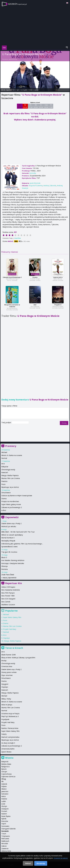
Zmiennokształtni (8, 749)
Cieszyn (4, 772)
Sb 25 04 (20, 106)
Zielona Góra (6, 851)
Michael (4, 452)
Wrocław (5, 843)
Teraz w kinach (14, 648)
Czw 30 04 (46, 106)
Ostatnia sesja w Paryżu (10, 714)
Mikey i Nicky (6, 699)
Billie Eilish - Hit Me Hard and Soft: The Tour (18, 532)
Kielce (4, 796)
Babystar (5, 467)
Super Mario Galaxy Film (12, 617)
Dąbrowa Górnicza (8, 776)
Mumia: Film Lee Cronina (11, 478)
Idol (35, 305)
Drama (35, 277)
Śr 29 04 (41, 106)
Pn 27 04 (30, 106)
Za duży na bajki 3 (8, 743)
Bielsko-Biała (6, 764)
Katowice (5, 794)
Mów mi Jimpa (7, 705)
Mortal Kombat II (8, 538)
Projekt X (58, 305)
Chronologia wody (8, 470)
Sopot (4, 824)
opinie (36, 90)
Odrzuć (28, 863)
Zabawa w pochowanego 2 (12, 277)
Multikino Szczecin (8, 605)
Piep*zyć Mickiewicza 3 (10, 716)
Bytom (4, 769)
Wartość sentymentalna (10, 737)
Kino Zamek (6, 602)
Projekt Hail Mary (10, 629)
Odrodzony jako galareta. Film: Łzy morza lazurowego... (22, 544)
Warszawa (5, 839)
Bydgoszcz (5, 766)
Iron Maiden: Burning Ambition (13, 560)
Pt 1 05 (51, 106)
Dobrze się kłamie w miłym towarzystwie (17, 496)
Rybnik (4, 819)
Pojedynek (5, 719)
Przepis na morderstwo (10, 501)
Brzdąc (4, 661)
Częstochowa (6, 774)
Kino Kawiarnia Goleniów (11, 590)
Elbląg (4, 779)
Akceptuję (41, 863)
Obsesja (4, 566)
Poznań (4, 811)
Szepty (4, 734)
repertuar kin (10, 90)
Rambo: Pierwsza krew (10, 728)
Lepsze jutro (58, 277)
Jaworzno (5, 791)
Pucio (3, 484)
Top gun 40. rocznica (9, 552)
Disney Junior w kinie (9, 672)
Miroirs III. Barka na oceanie (12, 455)
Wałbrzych (5, 841)
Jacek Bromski (13, 59)
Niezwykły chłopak (8, 541)
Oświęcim (5, 809)
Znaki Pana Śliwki (8, 575)
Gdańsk (4, 784)
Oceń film (18, 238)
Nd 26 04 (25, 106)
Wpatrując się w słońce (10, 487)
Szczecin (5, 831)
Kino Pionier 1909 (8, 596)
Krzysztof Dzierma (36, 186)
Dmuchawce (6, 493)
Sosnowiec (5, 826)
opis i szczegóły (22, 90)
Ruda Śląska (6, 816)
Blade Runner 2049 (8, 655)
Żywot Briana (6, 752)
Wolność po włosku (9, 526)
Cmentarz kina (7, 666)
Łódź (3, 804)
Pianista (4, 481)
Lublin (4, 801)
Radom (4, 814)
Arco (3, 464)
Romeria (5, 569)
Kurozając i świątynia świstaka (13, 563)
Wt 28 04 (36, 106)
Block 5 (4, 557)
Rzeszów (5, 821)
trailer (31, 90)
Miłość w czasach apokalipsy (12, 535)
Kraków (4, 799)
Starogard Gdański (8, 829)
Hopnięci (6, 638)
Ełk (2, 781)
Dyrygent (5, 684)
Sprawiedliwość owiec (10, 547)
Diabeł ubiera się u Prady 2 (11, 523)
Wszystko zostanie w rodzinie (12, 306)
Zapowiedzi (12, 517)
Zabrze (4, 846)
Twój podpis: (7, 422)
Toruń (4, 834)
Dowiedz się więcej (61, 858)
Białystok (5, 762)
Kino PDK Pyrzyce (8, 593)
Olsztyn (4, 806)
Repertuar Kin (14, 583)
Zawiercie (5, 849)
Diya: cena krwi (7, 675)
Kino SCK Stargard (8, 599)
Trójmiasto (6, 836)
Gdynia (4, 786)
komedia (33, 173)
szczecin (17, 4)
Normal (4, 458)
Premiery (11, 446)
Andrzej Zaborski (50, 186)
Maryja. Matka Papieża (10, 475)
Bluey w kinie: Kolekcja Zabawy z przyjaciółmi (18, 658)
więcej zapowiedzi (10, 578)
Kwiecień (5, 472)
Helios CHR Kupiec (8, 587)
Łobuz (4, 510)
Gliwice (4, 789)
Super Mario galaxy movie (11, 504)
